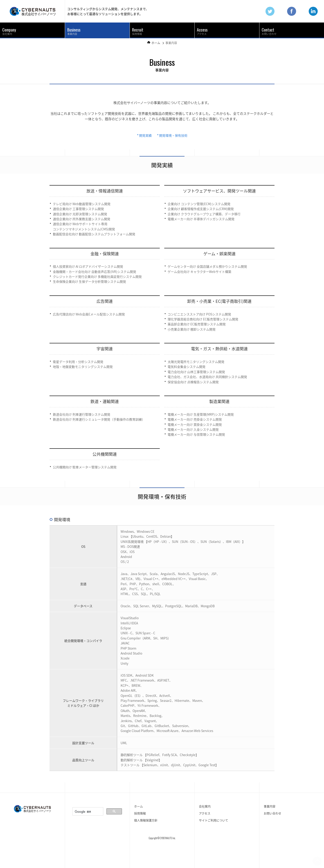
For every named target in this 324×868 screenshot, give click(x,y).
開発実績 (145, 135)
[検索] (87, 812)
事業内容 (74, 31)
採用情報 (138, 31)
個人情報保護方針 (146, 820)
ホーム (156, 43)
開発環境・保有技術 (173, 135)
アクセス (202, 31)
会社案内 (9, 31)
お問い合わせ (269, 31)
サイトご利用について (214, 820)
